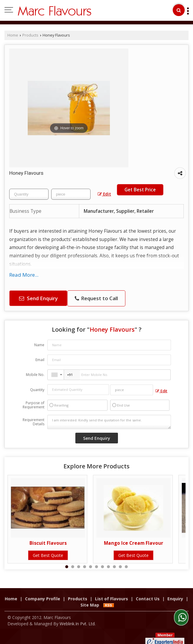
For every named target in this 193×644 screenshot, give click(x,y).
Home (13, 35)
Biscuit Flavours (48, 543)
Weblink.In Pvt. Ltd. (78, 617)
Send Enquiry (38, 298)
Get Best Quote (48, 555)
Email (40, 360)
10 (120, 567)
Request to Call (96, 298)
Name (39, 345)
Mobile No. (35, 375)
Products (30, 35)
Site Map (90, 599)
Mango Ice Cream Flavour (134, 543)
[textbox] (71, 194)
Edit (104, 194)
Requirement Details (34, 422)
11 (126, 567)
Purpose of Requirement (34, 405)
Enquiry (175, 592)
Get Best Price (140, 190)
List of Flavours (112, 592)
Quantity (37, 390)
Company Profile (43, 592)
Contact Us (148, 592)
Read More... (24, 275)
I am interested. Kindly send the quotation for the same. (109, 422)
